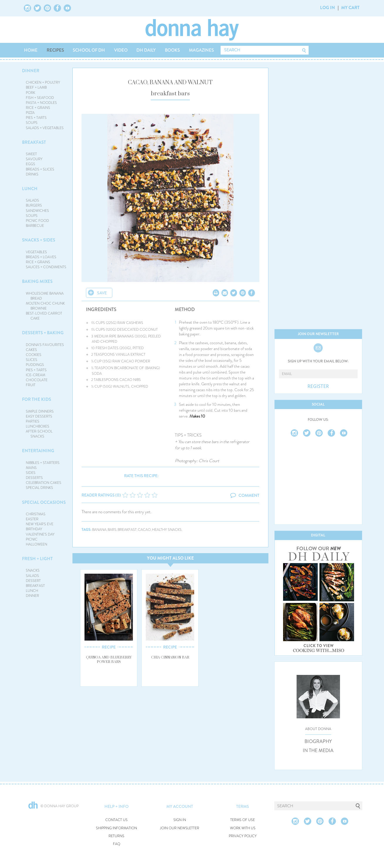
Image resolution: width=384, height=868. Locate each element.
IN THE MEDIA (318, 751)
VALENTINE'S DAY (40, 534)
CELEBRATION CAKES (44, 483)
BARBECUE (35, 226)
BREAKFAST (34, 142)
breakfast (127, 530)
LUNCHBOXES (38, 426)
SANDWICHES (37, 211)
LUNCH (30, 189)
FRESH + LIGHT (37, 559)
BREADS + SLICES (40, 169)
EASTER (32, 519)
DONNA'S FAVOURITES (45, 345)
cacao (144, 530)
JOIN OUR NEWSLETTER (180, 828)
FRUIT (31, 385)
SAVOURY (34, 159)
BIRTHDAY (34, 529)
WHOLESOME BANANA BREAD (45, 296)
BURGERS (34, 205)
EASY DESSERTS (39, 416)
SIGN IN (180, 820)
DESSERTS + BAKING (43, 333)
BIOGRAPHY (318, 742)
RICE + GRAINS (38, 108)
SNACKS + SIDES (39, 240)
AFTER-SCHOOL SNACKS (39, 434)
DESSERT (33, 581)
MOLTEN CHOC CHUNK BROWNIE (45, 306)
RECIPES (55, 50)
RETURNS (116, 836)
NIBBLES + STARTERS (43, 463)
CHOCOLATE (37, 380)
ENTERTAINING (38, 451)
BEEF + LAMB (36, 87)
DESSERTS (34, 478)
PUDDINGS (35, 365)
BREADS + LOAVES (41, 257)
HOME (31, 50)
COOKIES (34, 355)
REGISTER (318, 386)
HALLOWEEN (37, 544)
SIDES (31, 473)
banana (99, 530)
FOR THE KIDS (37, 399)
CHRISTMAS (36, 514)
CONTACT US (116, 820)
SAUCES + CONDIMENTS (46, 267)
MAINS (31, 468)
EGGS (31, 164)
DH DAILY (146, 50)
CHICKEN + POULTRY (43, 82)
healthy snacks (167, 530)
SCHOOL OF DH (89, 50)
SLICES (32, 360)
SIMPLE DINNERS (40, 411)
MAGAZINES (201, 50)
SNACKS (33, 570)
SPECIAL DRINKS (39, 488)
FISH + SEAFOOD (40, 98)
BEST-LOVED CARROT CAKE (44, 316)
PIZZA (30, 113)
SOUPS (32, 123)
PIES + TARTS (36, 118)
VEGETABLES (36, 252)
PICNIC (32, 539)
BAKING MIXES (37, 281)
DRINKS (32, 174)
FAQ (117, 844)
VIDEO (121, 50)
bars (112, 530)
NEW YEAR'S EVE (40, 524)
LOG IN (328, 8)
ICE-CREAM (35, 375)
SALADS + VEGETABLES (45, 128)
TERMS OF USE (243, 820)
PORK (31, 93)
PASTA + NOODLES (41, 103)
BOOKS (172, 50)
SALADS (32, 200)
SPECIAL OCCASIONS (44, 502)
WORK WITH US (243, 828)
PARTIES (33, 421)
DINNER (31, 71)
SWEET (31, 154)
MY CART (350, 8)
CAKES (31, 350)
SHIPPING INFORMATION (116, 828)
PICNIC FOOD (37, 221)
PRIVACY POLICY (243, 836)
